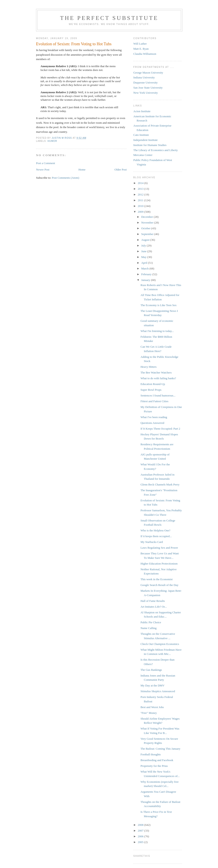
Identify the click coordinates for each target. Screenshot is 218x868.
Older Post (121, 170)
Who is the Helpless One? (155, 530)
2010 (141, 206)
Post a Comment (46, 163)
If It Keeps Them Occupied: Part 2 (160, 429)
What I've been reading (154, 417)
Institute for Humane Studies (150, 145)
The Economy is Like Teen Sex (158, 305)
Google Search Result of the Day (159, 585)
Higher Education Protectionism (159, 564)
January (146, 280)
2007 (141, 831)
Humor (52, 141)
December (148, 217)
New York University (146, 93)
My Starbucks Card (152, 542)
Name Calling (148, 628)
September (148, 234)
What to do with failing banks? (158, 378)
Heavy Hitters (148, 367)
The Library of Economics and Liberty (156, 150)
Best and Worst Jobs (152, 707)
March (145, 268)
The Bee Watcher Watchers (156, 372)
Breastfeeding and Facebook (157, 760)
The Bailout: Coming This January (160, 749)
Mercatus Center (143, 155)
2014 (141, 183)
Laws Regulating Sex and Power (159, 548)
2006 (141, 836)
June (144, 251)
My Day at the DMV (152, 685)
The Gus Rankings (151, 670)
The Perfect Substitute (109, 18)
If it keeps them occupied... (156, 536)
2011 (141, 200)
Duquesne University (145, 82)
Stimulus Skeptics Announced (158, 691)
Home (82, 170)
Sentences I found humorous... (158, 395)
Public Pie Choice (151, 622)
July (144, 245)
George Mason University (148, 73)
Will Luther (140, 44)
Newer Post (43, 170)
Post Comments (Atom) (66, 178)
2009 (141, 212)
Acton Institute (142, 111)
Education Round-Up (153, 384)
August (146, 240)
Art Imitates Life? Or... (154, 607)
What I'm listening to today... (157, 331)
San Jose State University (148, 88)
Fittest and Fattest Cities (154, 401)
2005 (141, 842)
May (144, 257)
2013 (141, 189)
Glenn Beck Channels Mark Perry (160, 484)
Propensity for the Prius (154, 766)
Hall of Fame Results (153, 601)
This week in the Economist (156, 579)
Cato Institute (141, 135)
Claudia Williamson (145, 54)
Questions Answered (152, 423)
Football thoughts (150, 754)
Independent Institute (145, 140)
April (145, 263)
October (146, 228)
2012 (141, 194)
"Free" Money (149, 713)
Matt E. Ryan (141, 49)
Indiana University (144, 77)
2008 (141, 825)
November (148, 223)
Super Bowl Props (151, 390)
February (147, 274)
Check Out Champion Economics (160, 644)
